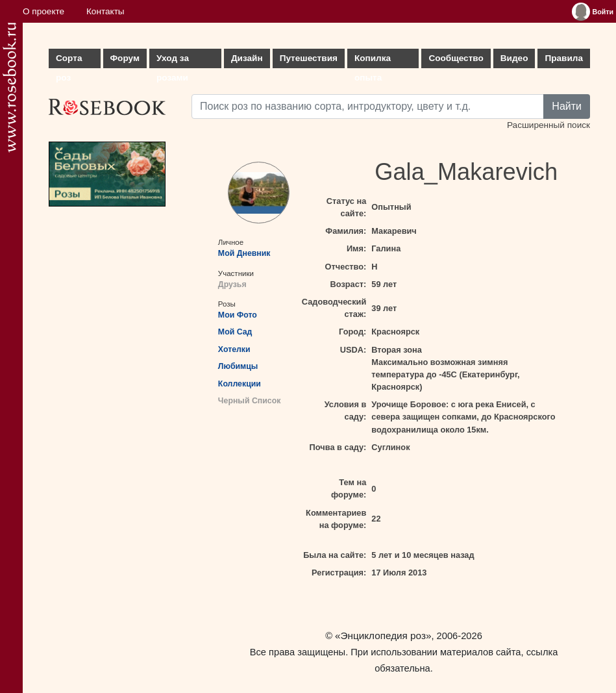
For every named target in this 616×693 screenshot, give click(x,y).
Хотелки (234, 349)
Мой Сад (235, 332)
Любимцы (238, 366)
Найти (567, 106)
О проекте (43, 11)
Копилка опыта (373, 61)
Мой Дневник (244, 253)
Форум (125, 58)
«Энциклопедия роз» (383, 636)
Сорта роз (69, 61)
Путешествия (309, 58)
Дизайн (247, 58)
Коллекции (240, 384)
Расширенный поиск (548, 125)
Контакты (105, 11)
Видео (514, 58)
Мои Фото (238, 315)
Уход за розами (173, 61)
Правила (564, 58)
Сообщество (456, 58)
